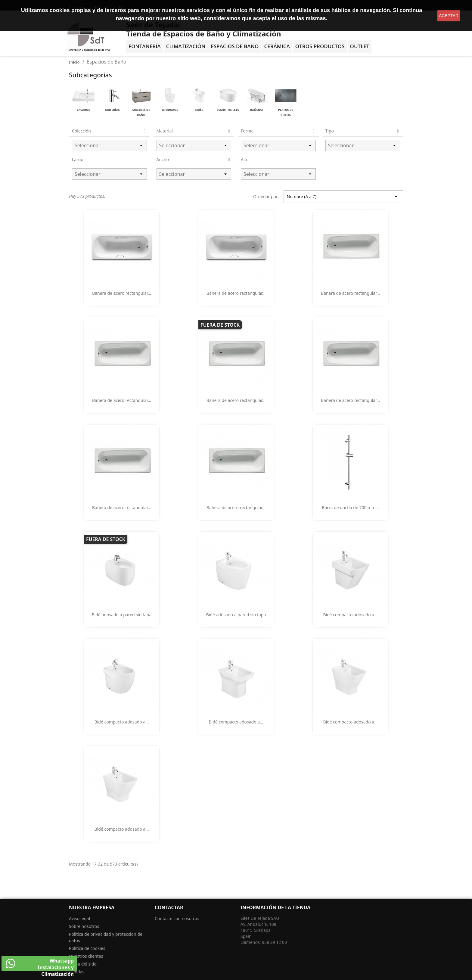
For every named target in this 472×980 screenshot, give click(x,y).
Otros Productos (320, 46)
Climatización (186, 46)
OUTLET (360, 46)
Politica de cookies (87, 948)
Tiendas (77, 972)
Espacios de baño (235, 46)
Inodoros (170, 110)
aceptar (449, 16)
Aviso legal (79, 918)
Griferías (112, 110)
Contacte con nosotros (177, 918)
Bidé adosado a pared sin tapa (122, 615)
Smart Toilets (228, 110)
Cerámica (277, 46)
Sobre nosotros (84, 926)
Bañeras (257, 110)
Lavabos (83, 110)
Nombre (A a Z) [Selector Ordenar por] (343, 197)
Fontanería (145, 46)
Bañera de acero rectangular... (122, 293)
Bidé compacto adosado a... (351, 615)
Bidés (199, 110)
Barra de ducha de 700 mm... (350, 507)
